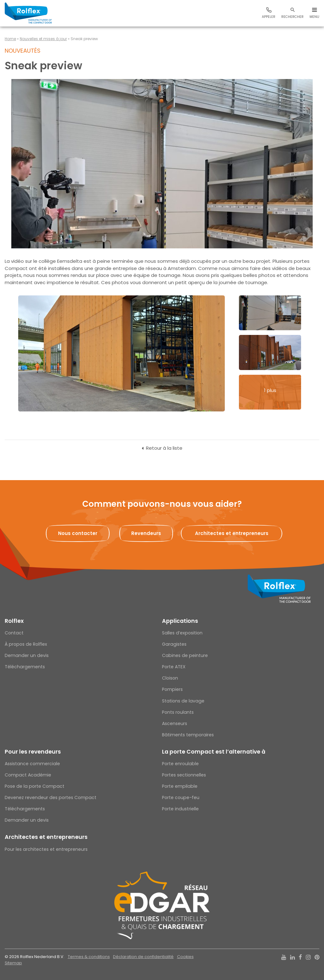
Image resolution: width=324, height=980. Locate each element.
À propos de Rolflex (26, 644)
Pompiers (172, 689)
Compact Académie (28, 775)
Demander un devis (27, 655)
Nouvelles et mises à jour (43, 39)
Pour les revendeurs (33, 752)
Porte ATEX (174, 667)
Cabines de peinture (185, 655)
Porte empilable (180, 786)
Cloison (170, 678)
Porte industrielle (180, 809)
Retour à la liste (164, 448)
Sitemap (13, 963)
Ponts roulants (178, 712)
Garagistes (174, 644)
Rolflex (14, 621)
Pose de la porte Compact (35, 786)
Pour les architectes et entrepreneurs (46, 849)
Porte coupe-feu (181, 797)
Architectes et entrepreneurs (46, 837)
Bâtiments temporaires (188, 735)
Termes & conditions (89, 957)
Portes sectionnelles (184, 775)
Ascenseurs (175, 723)
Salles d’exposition (182, 633)
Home (10, 39)
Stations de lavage (183, 701)
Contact (14, 633)
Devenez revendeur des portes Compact (51, 797)
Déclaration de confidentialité (143, 957)
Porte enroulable (180, 764)
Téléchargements (25, 667)
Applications (180, 621)
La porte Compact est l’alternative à (214, 752)
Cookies (185, 957)
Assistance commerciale (32, 764)
